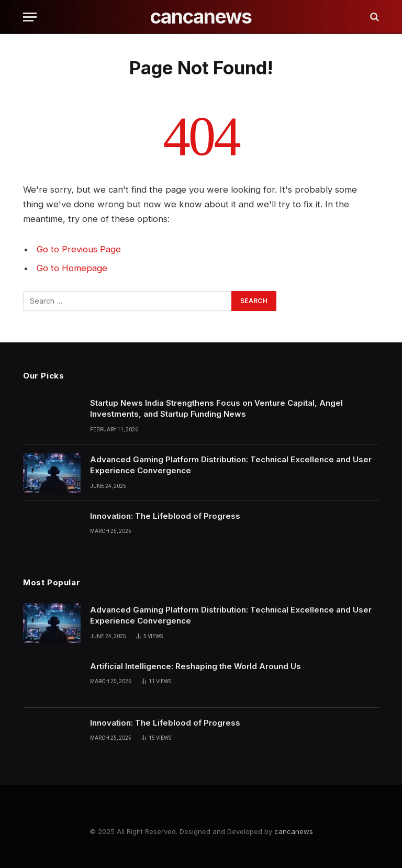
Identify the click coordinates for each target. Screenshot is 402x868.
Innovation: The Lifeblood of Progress (165, 516)
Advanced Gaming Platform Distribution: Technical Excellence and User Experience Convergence (231, 465)
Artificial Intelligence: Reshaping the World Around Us (196, 666)
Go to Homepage (72, 268)
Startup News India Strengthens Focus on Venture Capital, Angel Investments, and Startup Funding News (216, 408)
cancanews (294, 831)
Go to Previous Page (79, 249)
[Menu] (30, 17)
